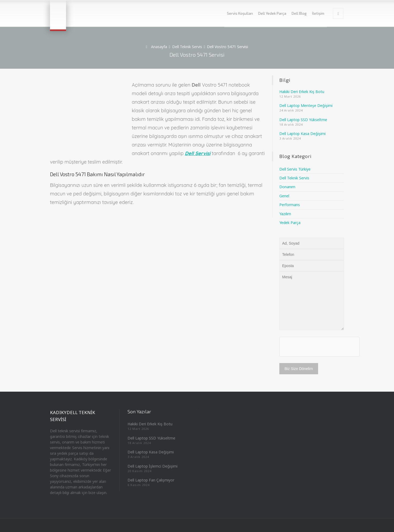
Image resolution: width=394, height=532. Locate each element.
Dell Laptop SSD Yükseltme (303, 120)
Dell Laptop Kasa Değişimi (302, 134)
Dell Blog (299, 13)
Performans (290, 205)
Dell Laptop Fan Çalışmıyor (151, 480)
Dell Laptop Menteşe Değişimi (306, 105)
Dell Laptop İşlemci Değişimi (152, 466)
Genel (284, 196)
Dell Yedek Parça (272, 13)
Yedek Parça (290, 223)
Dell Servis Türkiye (295, 169)
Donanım (287, 187)
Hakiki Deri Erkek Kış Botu (302, 92)
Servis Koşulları (240, 13)
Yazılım (285, 214)
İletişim (318, 13)
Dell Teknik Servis (294, 178)
